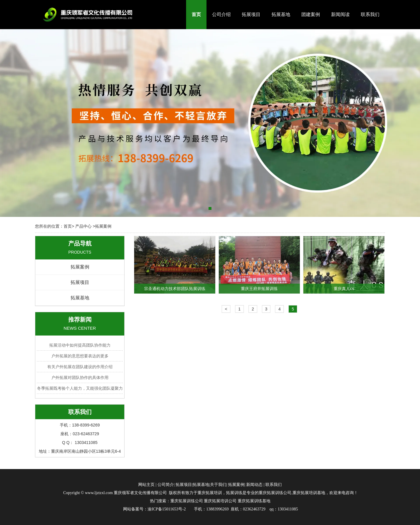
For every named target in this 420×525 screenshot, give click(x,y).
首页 (196, 14)
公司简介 (166, 485)
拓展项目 (251, 14)
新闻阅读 (340, 14)
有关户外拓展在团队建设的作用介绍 (80, 367)
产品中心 (83, 226)
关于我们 (218, 485)
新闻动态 (254, 485)
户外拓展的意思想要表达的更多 (80, 356)
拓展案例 (80, 267)
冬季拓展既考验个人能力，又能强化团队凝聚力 (80, 388)
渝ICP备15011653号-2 (167, 509)
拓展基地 (281, 14)
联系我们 (370, 14)
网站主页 (146, 485)
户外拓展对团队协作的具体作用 (80, 377)
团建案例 (311, 14)
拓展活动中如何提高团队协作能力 (80, 345)
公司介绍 (221, 14)
